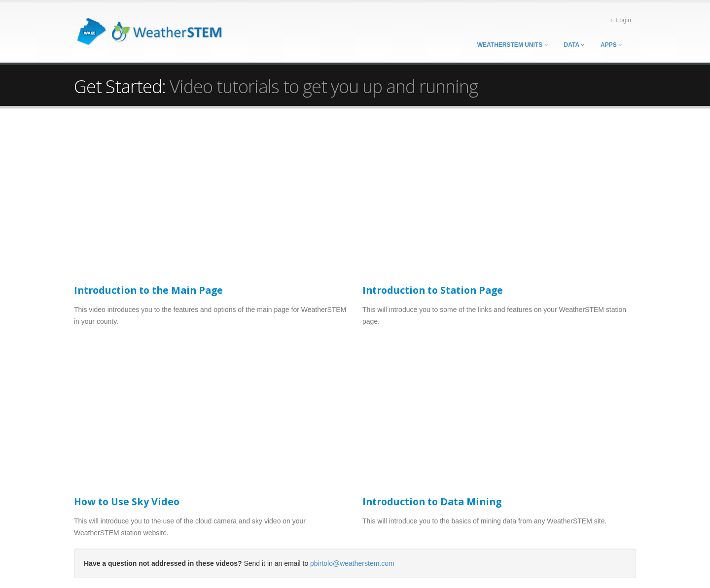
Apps (611, 45)
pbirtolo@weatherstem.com (352, 563)
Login (621, 20)
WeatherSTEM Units (513, 45)
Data (574, 45)
